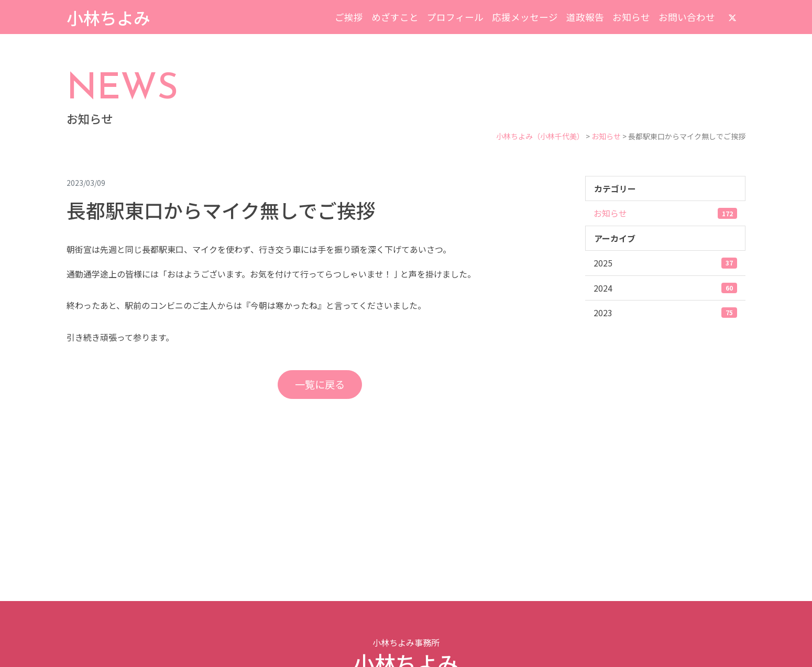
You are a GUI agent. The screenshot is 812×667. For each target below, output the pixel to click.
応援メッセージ (525, 17)
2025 (665, 263)
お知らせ (631, 17)
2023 (665, 313)
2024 (665, 288)
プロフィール (455, 17)
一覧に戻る (320, 384)
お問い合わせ (687, 17)
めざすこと (395, 17)
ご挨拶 (349, 17)
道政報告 (585, 17)
